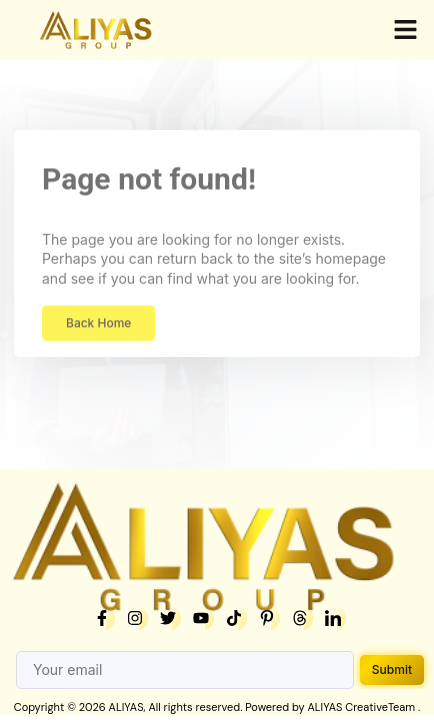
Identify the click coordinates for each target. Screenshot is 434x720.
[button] (406, 30)
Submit (392, 669)
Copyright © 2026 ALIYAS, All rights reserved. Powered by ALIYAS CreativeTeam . (217, 707)
